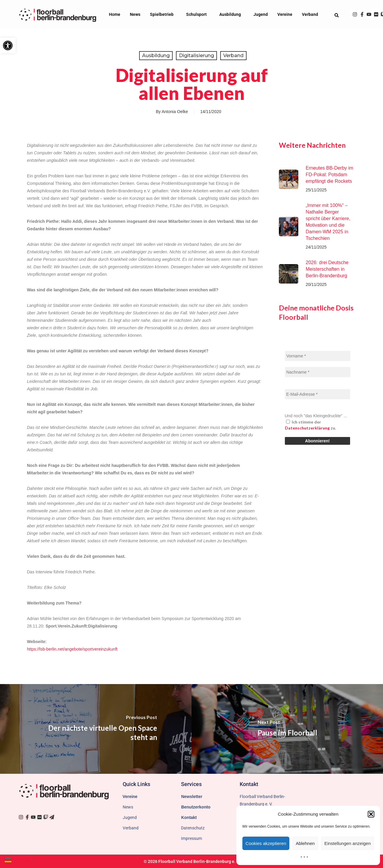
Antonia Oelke (175, 112)
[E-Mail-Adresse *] (318, 394)
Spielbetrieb (163, 14)
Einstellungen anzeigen (348, 843)
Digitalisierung (196, 55)
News (135, 14)
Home (115, 14)
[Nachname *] (318, 372)
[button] (8, 45)
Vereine (285, 14)
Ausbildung (232, 14)
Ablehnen (305, 843)
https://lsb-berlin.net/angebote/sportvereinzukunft (72, 649)
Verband (311, 14)
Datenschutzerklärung (307, 428)
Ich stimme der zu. (310, 425)
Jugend (261, 14)
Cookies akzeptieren (266, 843)
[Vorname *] (318, 356)
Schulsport (198, 14)
